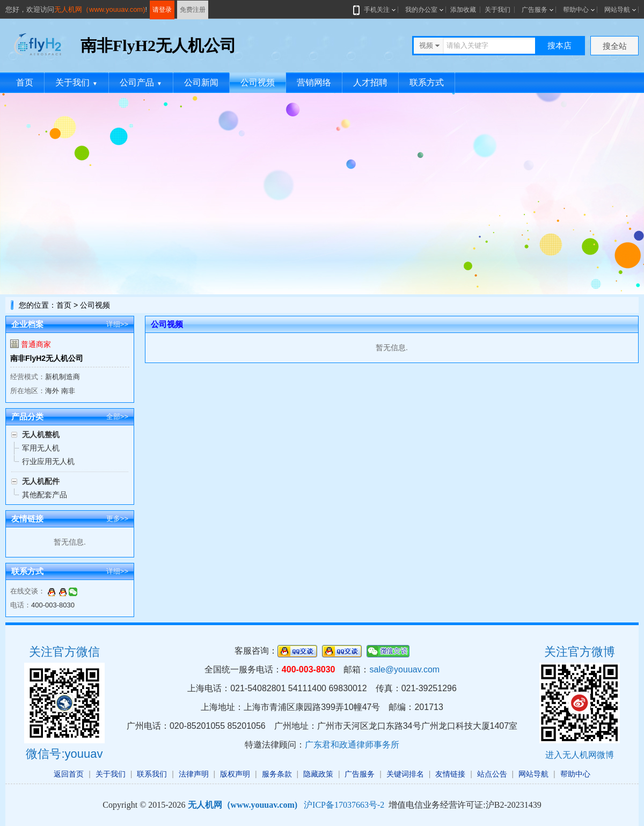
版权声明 (235, 774)
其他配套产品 (45, 495)
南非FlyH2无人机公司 (47, 358)
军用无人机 (41, 448)
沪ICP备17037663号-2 (344, 805)
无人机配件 (41, 481)
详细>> (117, 324)
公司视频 (258, 82)
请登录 (162, 10)
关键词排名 (405, 774)
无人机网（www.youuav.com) (100, 9)
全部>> (117, 416)
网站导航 (617, 10)
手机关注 (375, 10)
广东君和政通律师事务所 (352, 745)
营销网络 (314, 82)
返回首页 (69, 774)
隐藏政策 (318, 774)
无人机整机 (41, 434)
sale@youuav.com (404, 669)
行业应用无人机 (48, 461)
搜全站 (615, 46)
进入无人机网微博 (580, 755)
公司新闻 (201, 82)
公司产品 (141, 82)
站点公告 (492, 774)
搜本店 (559, 45)
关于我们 (497, 10)
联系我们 (152, 774)
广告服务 (535, 10)
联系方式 (427, 82)
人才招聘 (370, 82)
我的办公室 (421, 10)
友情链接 (450, 774)
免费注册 (193, 10)
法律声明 (194, 774)
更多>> (117, 519)
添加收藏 (463, 10)
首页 (25, 82)
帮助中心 (576, 10)
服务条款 (277, 774)
